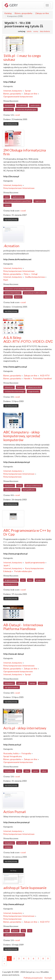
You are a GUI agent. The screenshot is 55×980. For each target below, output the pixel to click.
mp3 (7, 931)
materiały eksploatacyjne (26, 109)
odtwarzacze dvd (34, 387)
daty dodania (45, 31)
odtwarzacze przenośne (14, 935)
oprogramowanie (12, 687)
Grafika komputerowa (35, 277)
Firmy (26, 274)
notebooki (22, 683)
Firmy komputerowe (12, 477)
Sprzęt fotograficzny (13, 756)
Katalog (8, 13)
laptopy (32, 683)
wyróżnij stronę (11, 124)
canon (35, 771)
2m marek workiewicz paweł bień (18, 201)
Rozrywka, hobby (11, 753)
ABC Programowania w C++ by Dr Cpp (27, 532)
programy (40, 580)
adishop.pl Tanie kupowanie (25, 888)
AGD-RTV (45, 375)
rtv (30, 931)
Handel (27, 378)
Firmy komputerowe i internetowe (19, 188)
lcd (23, 931)
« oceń (17, 115)
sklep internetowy (12, 490)
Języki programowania (35, 562)
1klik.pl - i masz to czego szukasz (22, 57)
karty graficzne (29, 490)
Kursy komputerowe (34, 568)
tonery (7, 205)
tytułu (29, 31)
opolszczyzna (18, 197)
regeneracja (40, 201)
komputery (9, 105)
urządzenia (22, 105)
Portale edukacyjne (23, 571)
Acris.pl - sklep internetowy (25, 728)
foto (19, 771)
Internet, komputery (13, 91)
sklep (27, 771)
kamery (20, 387)
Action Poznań (15, 812)
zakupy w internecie (33, 486)
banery (18, 297)
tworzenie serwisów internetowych (19, 289)
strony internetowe (12, 293)
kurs (30, 580)
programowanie (11, 580)
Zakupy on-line (42, 13)
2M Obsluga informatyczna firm (25, 152)
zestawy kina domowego (14, 391)
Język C (7, 565)
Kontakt (48, 978)
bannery (8, 297)
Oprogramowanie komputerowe (18, 96)
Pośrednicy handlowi (42, 378)
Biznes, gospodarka (23, 13)
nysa (7, 197)
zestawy (8, 847)
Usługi (34, 274)
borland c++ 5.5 (11, 584)
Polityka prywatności (33, 978)
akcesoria (9, 109)
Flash (6, 280)
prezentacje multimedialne (35, 293)
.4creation (11, 246)
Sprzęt (28, 91)
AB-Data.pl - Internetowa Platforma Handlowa (23, 627)
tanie (20, 486)
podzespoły (35, 105)
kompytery (9, 771)
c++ (23, 580)
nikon (44, 771)
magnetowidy (34, 391)
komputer (21, 843)
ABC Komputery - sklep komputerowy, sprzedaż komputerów (22, 436)
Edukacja (7, 571)
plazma (15, 931)
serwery (43, 683)
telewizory (9, 387)
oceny (36, 31)
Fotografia (26, 753)
